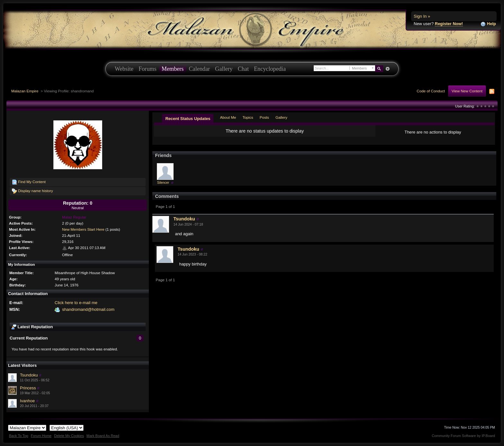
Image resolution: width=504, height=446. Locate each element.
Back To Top (19, 436)
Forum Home (41, 436)
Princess (28, 388)
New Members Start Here (83, 229)
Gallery (224, 69)
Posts (264, 117)
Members (173, 69)
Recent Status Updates (188, 119)
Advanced (387, 69)
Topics (248, 117)
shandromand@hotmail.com (88, 309)
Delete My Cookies (69, 436)
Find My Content (29, 182)
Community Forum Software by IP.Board (463, 436)
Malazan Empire (25, 91)
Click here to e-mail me (76, 303)
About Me (228, 117)
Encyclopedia (270, 69)
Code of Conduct (431, 91)
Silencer (163, 183)
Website (124, 69)
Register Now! (449, 24)
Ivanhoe (27, 401)
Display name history (32, 191)
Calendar (199, 69)
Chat (243, 69)
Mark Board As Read (103, 436)
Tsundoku (29, 375)
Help (488, 24)
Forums (148, 69)
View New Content (467, 91)
